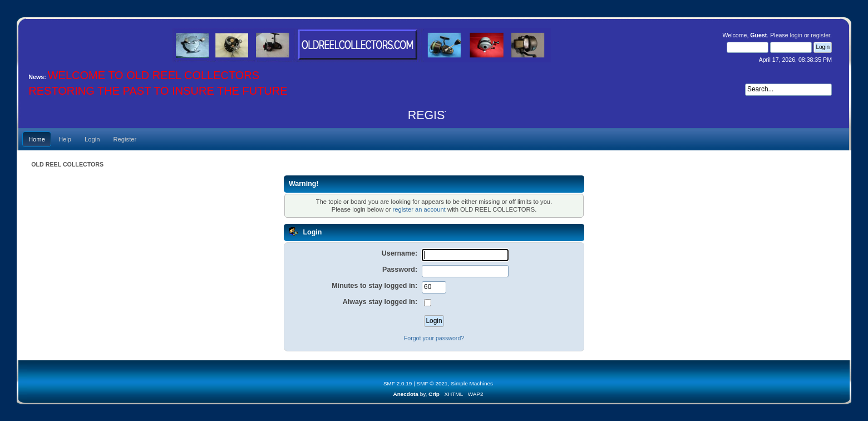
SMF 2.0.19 (398, 383)
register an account (419, 209)
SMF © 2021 (432, 383)
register (820, 35)
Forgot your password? (434, 338)
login (796, 35)
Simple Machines (472, 383)
